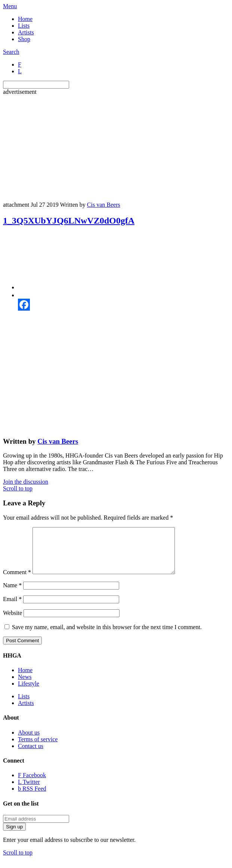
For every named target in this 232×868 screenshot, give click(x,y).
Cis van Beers (104, 205)
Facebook (32, 784)
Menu (10, 6)
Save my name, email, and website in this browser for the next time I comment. (107, 636)
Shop (24, 39)
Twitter (29, 791)
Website (13, 622)
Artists (26, 32)
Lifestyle (29, 692)
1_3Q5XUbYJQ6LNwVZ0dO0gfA (69, 221)
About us (29, 741)
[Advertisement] (117, 148)
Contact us (31, 755)
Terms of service (38, 748)
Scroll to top (18, 488)
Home (25, 19)
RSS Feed (32, 798)
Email (12, 608)
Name (12, 594)
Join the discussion (26, 482)
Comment (17, 581)
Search (11, 52)
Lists (24, 26)
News (25, 686)
